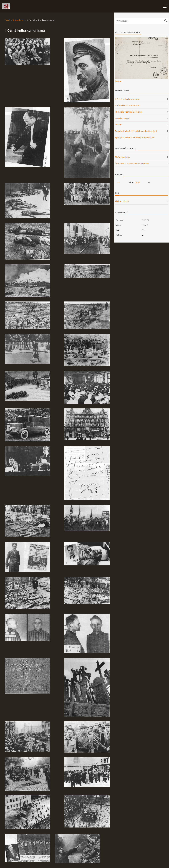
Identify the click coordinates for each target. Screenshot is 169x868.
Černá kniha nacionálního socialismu (132, 163)
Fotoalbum (19, 20)
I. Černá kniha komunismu (127, 99)
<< (119, 182)
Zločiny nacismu (122, 157)
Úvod (7, 20)
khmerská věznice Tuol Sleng (128, 112)
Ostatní (119, 81)
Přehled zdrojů (122, 201)
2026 (138, 182)
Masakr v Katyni (122, 118)
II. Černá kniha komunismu (128, 105)
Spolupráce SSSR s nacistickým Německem (135, 137)
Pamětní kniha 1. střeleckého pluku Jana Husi (136, 131)
